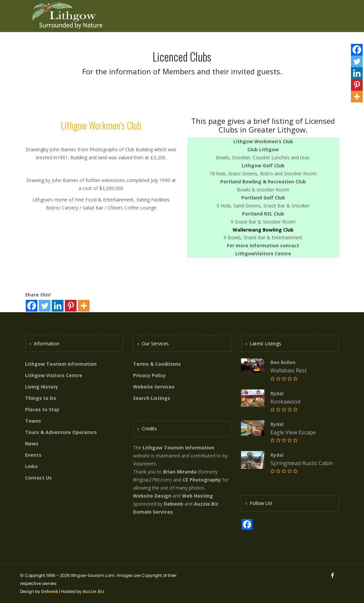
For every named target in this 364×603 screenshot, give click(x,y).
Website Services (154, 387)
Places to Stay (42, 409)
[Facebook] (32, 306)
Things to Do (41, 398)
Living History (42, 387)
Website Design (152, 496)
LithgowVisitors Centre (263, 253)
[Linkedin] (58, 306)
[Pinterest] (71, 306)
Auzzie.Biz (93, 591)
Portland (231, 182)
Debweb (50, 591)
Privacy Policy (149, 375)
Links (31, 466)
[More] (84, 306)
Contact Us (38, 478)
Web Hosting (197, 496)
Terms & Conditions (157, 364)
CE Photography (202, 480)
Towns (33, 421)
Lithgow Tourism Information (61, 364)
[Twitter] (45, 306)
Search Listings (152, 398)
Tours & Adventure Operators (61, 432)
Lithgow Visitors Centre (54, 375)
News (32, 444)
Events (33, 455)
